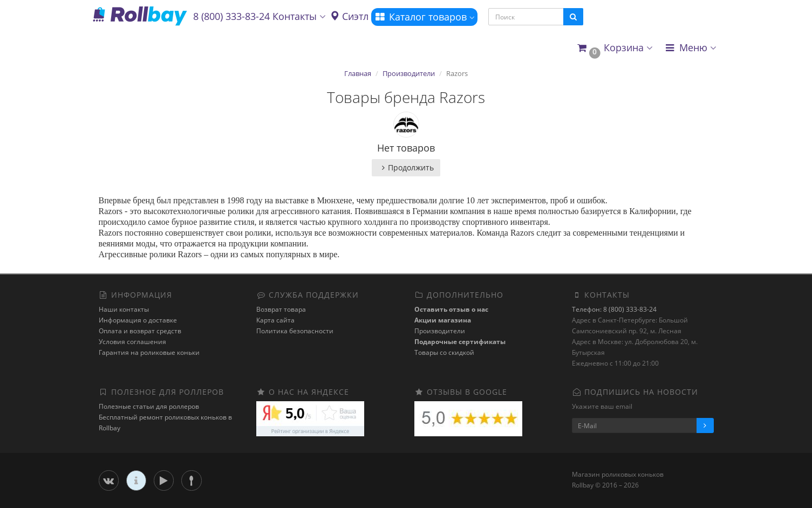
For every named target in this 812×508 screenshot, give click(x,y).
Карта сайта (275, 320)
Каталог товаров (424, 17)
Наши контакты (124, 309)
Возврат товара (281, 309)
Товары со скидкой (444, 352)
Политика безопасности (295, 331)
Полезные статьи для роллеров (149, 406)
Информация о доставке (138, 320)
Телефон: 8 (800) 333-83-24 (614, 309)
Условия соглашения (132, 342)
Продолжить (406, 167)
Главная (358, 73)
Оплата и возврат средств (140, 331)
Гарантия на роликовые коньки (149, 352)
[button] (614, 48)
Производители (409, 73)
